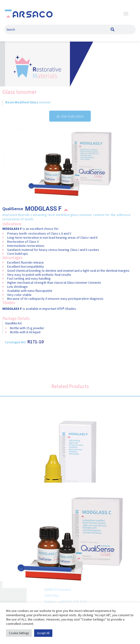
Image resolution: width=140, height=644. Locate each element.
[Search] (113, 29)
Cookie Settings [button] (19, 633)
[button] (126, 14)
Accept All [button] (43, 633)
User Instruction (70, 116)
